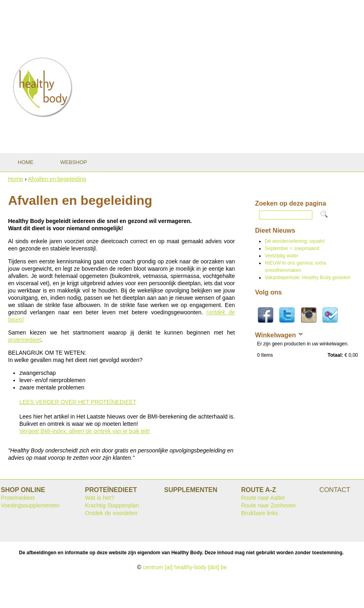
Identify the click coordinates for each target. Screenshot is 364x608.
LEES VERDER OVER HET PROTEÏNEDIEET (78, 402)
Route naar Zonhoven (268, 505)
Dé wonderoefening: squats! (295, 241)
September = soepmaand (292, 248)
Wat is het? (99, 498)
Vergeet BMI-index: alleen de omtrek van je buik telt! (85, 431)
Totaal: (335, 355)
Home (16, 179)
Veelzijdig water (281, 256)
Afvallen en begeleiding (57, 179)
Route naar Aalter (263, 498)
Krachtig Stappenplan (112, 505)
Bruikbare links (259, 513)
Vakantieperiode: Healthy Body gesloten (308, 278)
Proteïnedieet (18, 498)
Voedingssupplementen (30, 505)
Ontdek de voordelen (111, 513)
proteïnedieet (25, 340)
